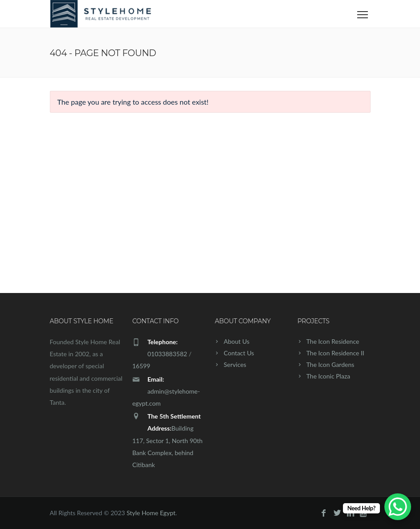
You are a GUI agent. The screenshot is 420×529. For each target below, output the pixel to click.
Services (235, 364)
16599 (141, 366)
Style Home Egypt (151, 513)
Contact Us (239, 353)
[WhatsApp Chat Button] (398, 507)
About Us (237, 341)
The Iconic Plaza (328, 376)
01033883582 (167, 354)
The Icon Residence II (335, 353)
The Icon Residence (333, 341)
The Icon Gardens (330, 364)
